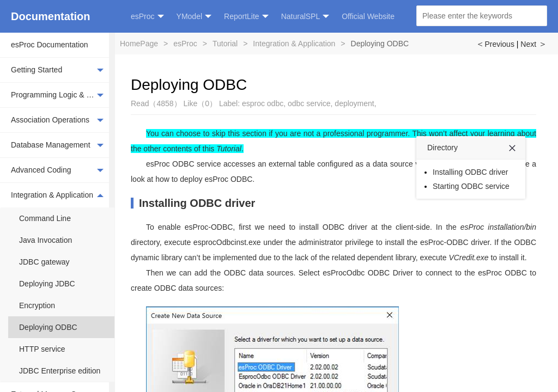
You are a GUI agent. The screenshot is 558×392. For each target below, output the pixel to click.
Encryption (37, 305)
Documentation (51, 16)
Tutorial (225, 44)
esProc (147, 17)
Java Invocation (46, 240)
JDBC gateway (44, 262)
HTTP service (42, 349)
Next (534, 44)
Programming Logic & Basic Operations (60, 95)
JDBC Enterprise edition (60, 371)
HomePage (139, 44)
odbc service (309, 103)
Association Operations (57, 120)
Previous (495, 44)
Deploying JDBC (47, 284)
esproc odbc (263, 103)
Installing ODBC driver (197, 203)
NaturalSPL (305, 17)
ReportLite (246, 17)
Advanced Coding (57, 170)
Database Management (57, 145)
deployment (354, 103)
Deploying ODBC (48, 327)
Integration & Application (57, 195)
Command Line (45, 218)
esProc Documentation (50, 45)
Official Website (368, 16)
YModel (194, 17)
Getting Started (57, 70)
